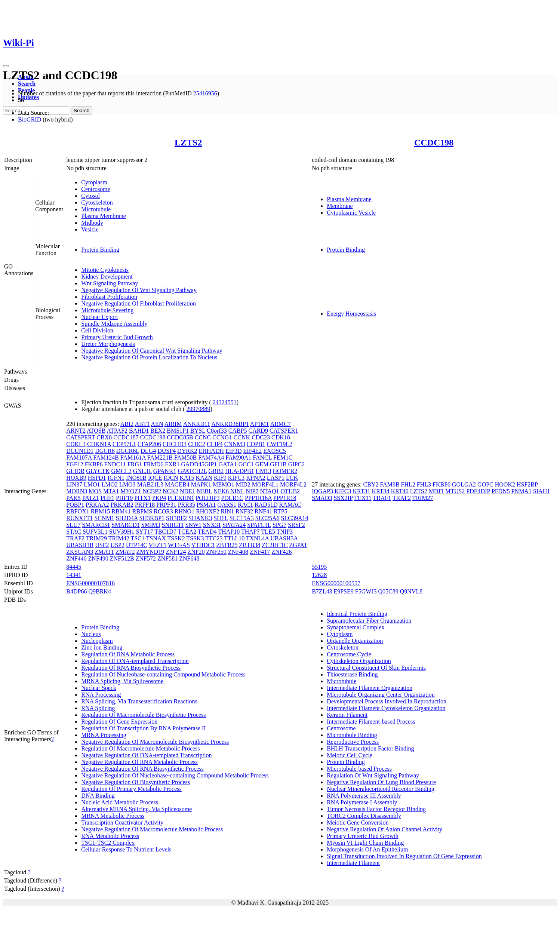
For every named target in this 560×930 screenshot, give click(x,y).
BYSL (198, 431)
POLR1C (232, 498)
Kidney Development (107, 277)
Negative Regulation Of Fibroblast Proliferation (139, 303)
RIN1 (227, 511)
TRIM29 (96, 538)
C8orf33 (217, 431)
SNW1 (194, 525)
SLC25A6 (267, 518)
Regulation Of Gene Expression (119, 722)
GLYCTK (98, 471)
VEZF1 (158, 545)
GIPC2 (296, 464)
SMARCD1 (126, 525)
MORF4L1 (265, 484)
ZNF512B (122, 558)
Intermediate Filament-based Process (371, 722)
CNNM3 (235, 444)
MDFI (436, 491)
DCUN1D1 (80, 451)
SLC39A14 (295, 518)
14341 (74, 575)
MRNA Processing (104, 735)
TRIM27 (423, 498)
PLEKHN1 (181, 498)
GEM (262, 464)
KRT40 (400, 491)
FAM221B (160, 458)
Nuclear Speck (99, 688)
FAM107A (79, 458)
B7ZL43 (322, 591)
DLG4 (148, 451)
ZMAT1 (104, 552)
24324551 (225, 402)
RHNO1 (184, 511)
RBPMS (142, 511)
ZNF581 (167, 558)
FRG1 (135, 464)
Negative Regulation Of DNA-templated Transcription (146, 755)
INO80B (136, 478)
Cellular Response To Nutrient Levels (126, 849)
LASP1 (276, 478)
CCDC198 (434, 142)
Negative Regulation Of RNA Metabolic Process (139, 762)
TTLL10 (234, 538)
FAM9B (390, 484)
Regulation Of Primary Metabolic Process (131, 789)
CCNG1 (222, 437)
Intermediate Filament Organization (370, 688)
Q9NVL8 (411, 591)
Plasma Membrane (104, 216)
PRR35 (187, 505)
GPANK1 (165, 471)
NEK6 (221, 491)
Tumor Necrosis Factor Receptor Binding (376, 809)
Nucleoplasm (97, 641)
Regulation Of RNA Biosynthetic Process (131, 668)
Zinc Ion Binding (102, 647)
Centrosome (96, 189)
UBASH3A (284, 538)
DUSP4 (167, 451)
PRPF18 (145, 505)
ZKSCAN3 (80, 552)
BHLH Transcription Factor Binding (370, 748)
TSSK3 (195, 538)
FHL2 (408, 484)
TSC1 (137, 538)
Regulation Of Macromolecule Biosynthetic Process (143, 715)
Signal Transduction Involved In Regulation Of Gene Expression (404, 856)
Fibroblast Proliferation (109, 297)
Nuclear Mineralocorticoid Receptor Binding (380, 789)
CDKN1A (99, 444)
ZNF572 (146, 558)
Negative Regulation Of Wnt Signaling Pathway (139, 290)
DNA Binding (98, 796)
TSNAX (156, 538)
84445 (74, 567)
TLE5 (268, 532)
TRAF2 (75, 538)
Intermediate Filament (353, 863)
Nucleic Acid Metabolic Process (120, 802)
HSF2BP (527, 484)
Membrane (340, 206)
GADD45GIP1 (199, 464)
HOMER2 (285, 471)
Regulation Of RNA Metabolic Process (128, 654)
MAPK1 (201, 484)
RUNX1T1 (79, 518)
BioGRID (30, 119)
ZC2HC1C (275, 545)
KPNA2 (256, 478)
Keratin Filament (347, 715)
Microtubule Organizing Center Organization (381, 695)
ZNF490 (98, 558)
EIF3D (234, 451)
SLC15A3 (242, 518)
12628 (319, 575)
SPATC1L (259, 525)
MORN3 (77, 491)
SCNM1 (104, 518)
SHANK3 (200, 518)
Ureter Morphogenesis (108, 344)
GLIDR (75, 471)
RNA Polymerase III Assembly (364, 796)
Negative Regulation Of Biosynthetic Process (136, 782)
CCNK (242, 437)
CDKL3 (76, 444)
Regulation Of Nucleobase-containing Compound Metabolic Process (163, 674)
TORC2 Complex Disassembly (364, 816)
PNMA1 (521, 491)
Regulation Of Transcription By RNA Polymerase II (143, 728)
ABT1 (142, 424)
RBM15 (101, 511)
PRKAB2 (122, 505)
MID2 (243, 484)
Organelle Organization (355, 641)
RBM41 (121, 511)
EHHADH (211, 451)
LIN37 (74, 484)
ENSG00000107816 (90, 583)
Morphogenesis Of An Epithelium (367, 849)
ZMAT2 (125, 552)
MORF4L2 (293, 484)
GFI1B (278, 464)
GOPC (485, 484)
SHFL (221, 518)
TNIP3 (284, 532)
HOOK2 (505, 484)
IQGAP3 (322, 491)
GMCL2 (121, 471)
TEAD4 (207, 532)
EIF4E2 (253, 451)
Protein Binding (100, 250)
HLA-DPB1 (239, 471)
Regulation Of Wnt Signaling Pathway (373, 775)
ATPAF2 (117, 431)
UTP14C (137, 545)
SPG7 (279, 525)
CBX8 (104, 437)
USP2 (118, 545)
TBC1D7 (165, 532)
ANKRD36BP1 (230, 424)
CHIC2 (197, 444)
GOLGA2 (464, 484)
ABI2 (127, 424)
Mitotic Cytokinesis (105, 270)
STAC (74, 532)
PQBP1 (75, 505)
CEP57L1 (124, 444)
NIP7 (252, 491)
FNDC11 (115, 464)
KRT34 (381, 491)
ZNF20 (196, 552)
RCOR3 (163, 511)
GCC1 (246, 464)
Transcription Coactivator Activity (122, 822)
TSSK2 (176, 538)
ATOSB (96, 431)
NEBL (204, 491)
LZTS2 (188, 142)
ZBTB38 (250, 545)
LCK (292, 478)
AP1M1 (260, 424)
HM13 (264, 471)
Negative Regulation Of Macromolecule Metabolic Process (152, 829)
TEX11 (363, 498)
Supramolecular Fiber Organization (369, 621)
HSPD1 (97, 478)
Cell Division (97, 330)
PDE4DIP (478, 491)
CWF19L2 (280, 444)
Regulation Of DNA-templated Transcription (135, 661)
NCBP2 (152, 491)
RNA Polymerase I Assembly (362, 802)
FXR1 (172, 464)
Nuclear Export (99, 317)
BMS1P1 (178, 431)
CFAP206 (149, 444)
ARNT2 (76, 431)
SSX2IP (343, 498)
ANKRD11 (197, 424)
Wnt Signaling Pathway (110, 283)
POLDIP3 (207, 498)
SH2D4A (127, 518)
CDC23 (261, 437)
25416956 (205, 93)
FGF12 (75, 464)
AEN (157, 424)
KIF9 (220, 478)
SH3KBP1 (152, 518)
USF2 (102, 545)
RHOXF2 (207, 511)
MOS (95, 491)
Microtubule (96, 209)
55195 (319, 567)
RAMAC (290, 505)
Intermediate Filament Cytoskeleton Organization (386, 708)
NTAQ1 (269, 491)
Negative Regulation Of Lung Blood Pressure (381, 782)
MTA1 (111, 491)
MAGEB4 (177, 484)
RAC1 (245, 505)
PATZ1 (91, 498)
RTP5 (280, 511)
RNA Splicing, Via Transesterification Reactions (139, 701)
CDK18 (281, 437)
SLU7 (73, 525)
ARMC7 (281, 424)
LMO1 (92, 484)
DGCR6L (128, 451)
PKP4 (159, 498)
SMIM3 (151, 525)
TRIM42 (119, 538)
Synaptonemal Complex (356, 627)
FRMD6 (153, 464)
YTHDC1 (203, 545)
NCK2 (170, 491)
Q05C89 (388, 591)
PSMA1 (206, 505)
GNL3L (142, 471)
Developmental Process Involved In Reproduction (387, 701)
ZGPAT (298, 545)
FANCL (262, 458)
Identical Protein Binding (357, 614)
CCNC (203, 437)
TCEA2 (187, 532)
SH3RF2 (176, 518)
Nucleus (91, 634)
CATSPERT (81, 437)
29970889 (199, 409)
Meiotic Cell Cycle (350, 755)
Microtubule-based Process (359, 769)
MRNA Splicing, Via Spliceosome (122, 681)
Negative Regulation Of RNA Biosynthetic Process (142, 769)
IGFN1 (116, 478)
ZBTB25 (227, 545)
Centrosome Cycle (349, 654)
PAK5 (73, 498)
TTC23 (214, 538)
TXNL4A (257, 538)
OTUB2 (290, 491)
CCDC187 (126, 437)
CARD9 (258, 431)
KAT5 (187, 478)
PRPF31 (166, 505)
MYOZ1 (131, 491)
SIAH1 (541, 491)
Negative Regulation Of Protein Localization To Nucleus (149, 357)
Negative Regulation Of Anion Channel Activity (384, 829)
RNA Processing (101, 695)
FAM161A (133, 458)
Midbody (92, 223)
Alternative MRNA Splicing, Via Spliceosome (136, 809)
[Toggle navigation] (6, 66)
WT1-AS (179, 545)
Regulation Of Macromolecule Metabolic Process (140, 748)
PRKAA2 (97, 505)
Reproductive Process (353, 742)
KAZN (204, 478)
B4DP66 (76, 591)
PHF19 (124, 498)
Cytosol (90, 196)
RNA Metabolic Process (110, 836)
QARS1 (227, 505)
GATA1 (227, 464)
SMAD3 (322, 498)
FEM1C (283, 458)
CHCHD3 (175, 444)
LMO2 (110, 484)
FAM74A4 (211, 458)
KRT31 (362, 491)
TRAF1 (382, 498)
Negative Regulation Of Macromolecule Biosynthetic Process (155, 742)
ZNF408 (238, 552)
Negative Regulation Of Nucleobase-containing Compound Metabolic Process (175, 775)
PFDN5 (501, 491)
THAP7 (250, 532)
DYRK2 (187, 451)
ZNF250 (216, 552)
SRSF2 (296, 525)
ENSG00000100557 (336, 583)
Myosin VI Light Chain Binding (365, 843)
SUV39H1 (122, 532)
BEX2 (158, 431)
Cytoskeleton (97, 202)
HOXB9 (76, 478)
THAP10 (229, 532)
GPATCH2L (192, 471)
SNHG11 (173, 525)
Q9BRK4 (99, 591)
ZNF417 (260, 552)
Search (27, 84)
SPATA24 (234, 525)
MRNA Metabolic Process (113, 816)
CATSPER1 (284, 431)
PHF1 (107, 498)
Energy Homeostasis (351, 314)
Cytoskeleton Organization (359, 661)
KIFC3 (236, 478)
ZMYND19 (150, 552)
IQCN (171, 478)
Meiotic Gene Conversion (358, 822)
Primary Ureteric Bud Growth (117, 337)
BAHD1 (139, 431)
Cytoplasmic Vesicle (351, 213)
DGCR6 (105, 451)
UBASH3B (80, 545)
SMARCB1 (96, 525)
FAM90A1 (238, 458)
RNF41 (263, 511)
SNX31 (212, 525)
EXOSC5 (274, 451)
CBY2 (371, 484)
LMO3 (127, 484)
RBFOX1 (78, 511)
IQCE (155, 478)
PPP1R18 (285, 498)
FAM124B (106, 458)
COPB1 (256, 444)
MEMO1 (224, 484)
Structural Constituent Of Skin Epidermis (376, 668)
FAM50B (185, 458)
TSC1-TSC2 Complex (108, 843)
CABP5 (238, 431)
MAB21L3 (150, 484)
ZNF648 (189, 558)
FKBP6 (94, 464)
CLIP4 (215, 444)
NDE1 (187, 491)
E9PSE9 (343, 591)
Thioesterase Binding (352, 674)
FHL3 (424, 484)
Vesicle (90, 229)
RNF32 (244, 511)
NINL (237, 491)
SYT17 (144, 532)
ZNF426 (281, 552)
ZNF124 (176, 552)
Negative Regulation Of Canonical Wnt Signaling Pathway (152, 351)
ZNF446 (76, 558)
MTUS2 (455, 491)
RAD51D (266, 505)
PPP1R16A (258, 498)
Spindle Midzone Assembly (114, 324)
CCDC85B (180, 437)
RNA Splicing (98, 708)
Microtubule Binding (352, 735)
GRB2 (216, 471)
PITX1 (142, 498)
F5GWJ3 (366, 591)
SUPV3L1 (95, 532)
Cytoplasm (94, 182)
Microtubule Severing (107, 310)
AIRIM (173, 424)
